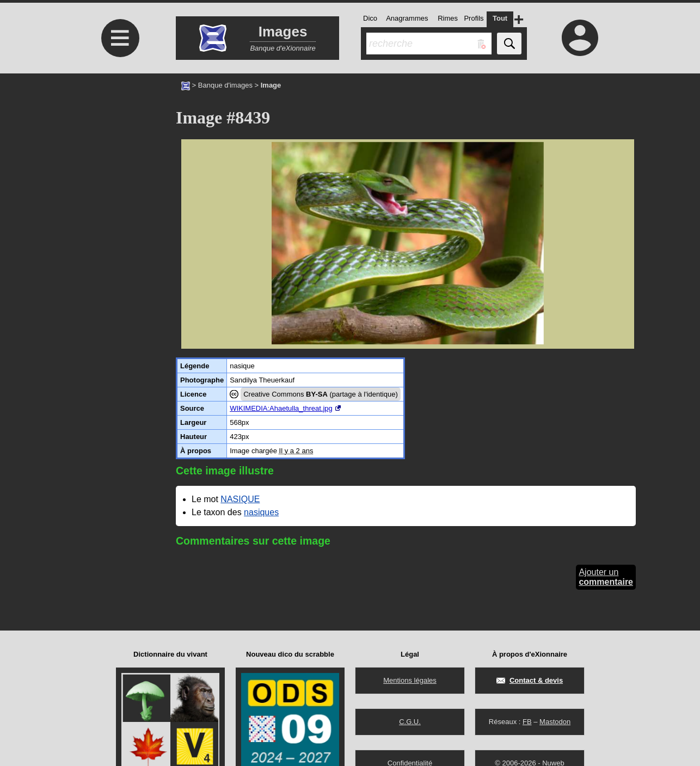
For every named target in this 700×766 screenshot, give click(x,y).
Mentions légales (410, 680)
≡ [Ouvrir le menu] (120, 38)
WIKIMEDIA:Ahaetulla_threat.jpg (281, 408)
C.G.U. (410, 722)
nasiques (261, 512)
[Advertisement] (119, 165)
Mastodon (555, 722)
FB (527, 722)
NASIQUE (240, 499)
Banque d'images (225, 85)
